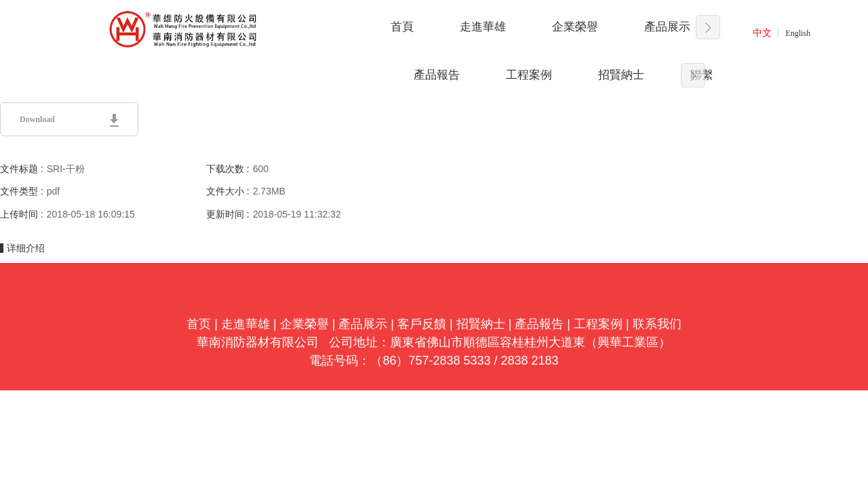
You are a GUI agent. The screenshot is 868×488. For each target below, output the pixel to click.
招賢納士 (621, 75)
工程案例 (529, 75)
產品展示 (667, 27)
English (798, 33)
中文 (762, 33)
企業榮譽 (575, 27)
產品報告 (437, 75)
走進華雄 (483, 27)
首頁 (402, 27)
